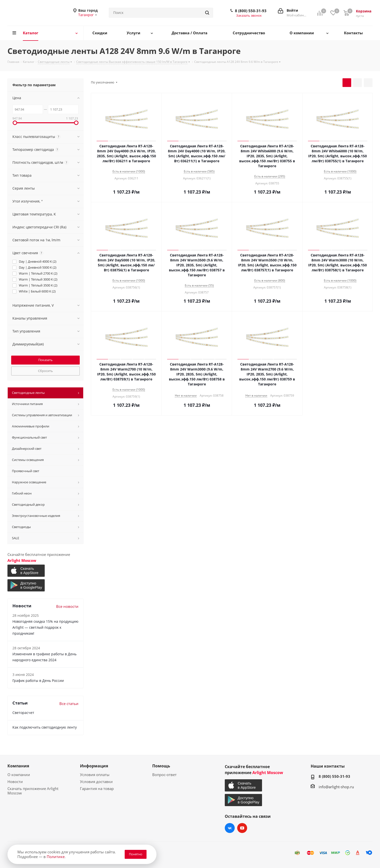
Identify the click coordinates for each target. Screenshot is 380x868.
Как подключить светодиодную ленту (45, 727)
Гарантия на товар (97, 788)
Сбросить (45, 371)
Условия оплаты (95, 775)
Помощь (161, 766)
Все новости (67, 606)
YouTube (242, 828)
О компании (19, 775)
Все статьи (69, 703)
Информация (94, 766)
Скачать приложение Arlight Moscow (33, 791)
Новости (15, 782)
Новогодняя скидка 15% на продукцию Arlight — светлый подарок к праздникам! (45, 627)
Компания (18, 766)
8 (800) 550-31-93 (251, 11)
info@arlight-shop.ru (336, 787)
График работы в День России (38, 681)
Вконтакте (230, 828)
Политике (56, 857)
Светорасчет (23, 713)
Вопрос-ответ (164, 775)
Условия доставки (96, 782)
